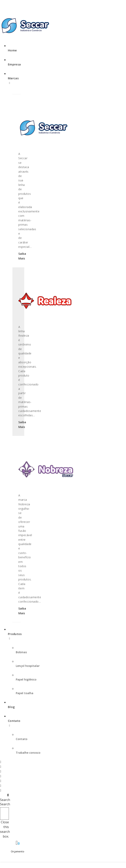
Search (5, 804)
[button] (4, 797)
